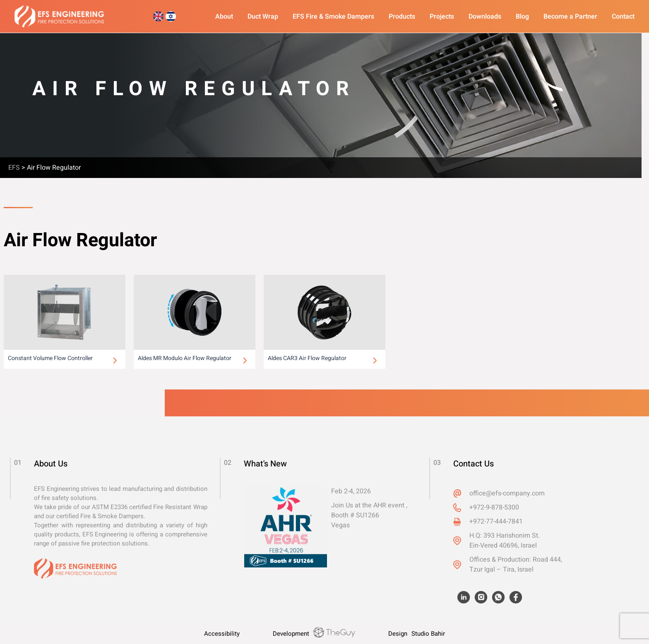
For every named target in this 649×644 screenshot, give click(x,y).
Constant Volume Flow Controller (50, 358)
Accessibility (222, 634)
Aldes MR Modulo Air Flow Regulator (185, 358)
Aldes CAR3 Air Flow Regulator (307, 358)
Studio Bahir (428, 634)
